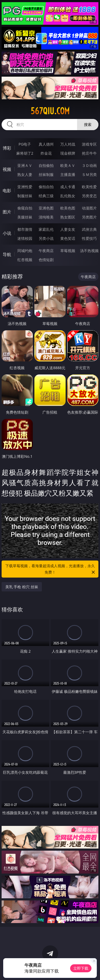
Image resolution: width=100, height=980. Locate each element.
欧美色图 (68, 208)
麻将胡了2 (25, 153)
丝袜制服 (46, 174)
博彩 (7, 148)
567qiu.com (50, 111)
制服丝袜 (25, 196)
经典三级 (46, 196)
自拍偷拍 (46, 165)
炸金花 (46, 153)
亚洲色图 (46, 208)
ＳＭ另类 (89, 174)
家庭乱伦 (46, 229)
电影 (7, 191)
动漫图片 (89, 208)
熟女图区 (68, 217)
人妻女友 (68, 229)
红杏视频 (25, 260)
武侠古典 (89, 229)
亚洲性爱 (25, 187)
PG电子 (25, 144)
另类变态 (89, 196)
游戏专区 (89, 144)
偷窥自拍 (25, 208)
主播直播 (68, 174)
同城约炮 (25, 251)
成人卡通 (68, 187)
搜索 (88, 124)
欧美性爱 (89, 187)
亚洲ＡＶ (25, 165)
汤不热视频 (89, 251)
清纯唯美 (46, 217)
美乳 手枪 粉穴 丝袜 (22, 587)
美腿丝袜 (25, 217)
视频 (7, 169)
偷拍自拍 (46, 187)
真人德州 (46, 144)
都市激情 (25, 229)
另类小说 (46, 238)
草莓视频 (68, 251)
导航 (7, 254)
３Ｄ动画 (89, 165)
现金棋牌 (68, 153)
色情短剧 (46, 260)
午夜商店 (46, 251)
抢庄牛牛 (89, 153)
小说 (7, 233)
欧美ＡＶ (68, 165)
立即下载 (81, 968)
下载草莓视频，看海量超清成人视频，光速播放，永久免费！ (51, 569)
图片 (7, 212)
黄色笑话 (68, 238)
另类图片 (89, 217)
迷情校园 (25, 238)
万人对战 (68, 144)
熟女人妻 (25, 174)
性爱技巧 (89, 238)
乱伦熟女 (68, 196)
